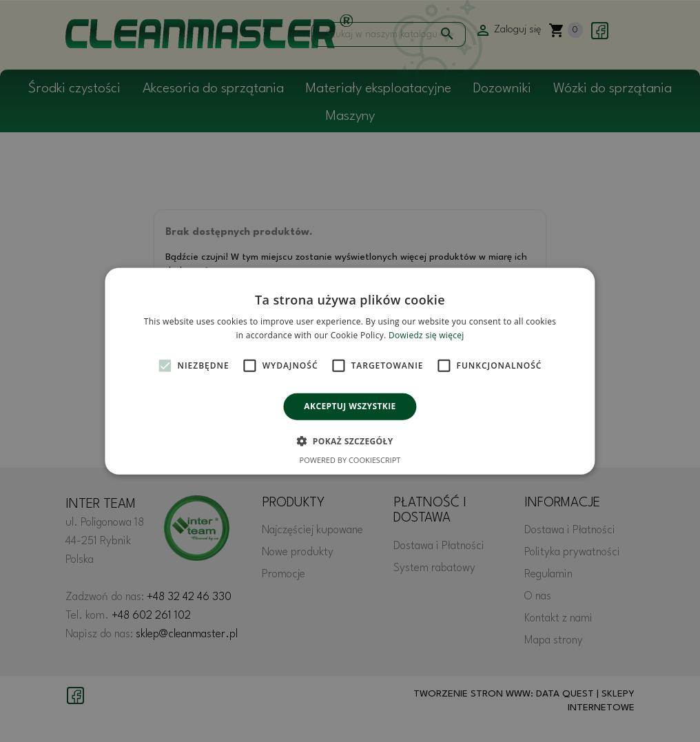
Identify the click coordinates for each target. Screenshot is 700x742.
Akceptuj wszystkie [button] (350, 406)
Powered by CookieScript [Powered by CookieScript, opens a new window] (350, 460)
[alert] (350, 371)
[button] (350, 441)
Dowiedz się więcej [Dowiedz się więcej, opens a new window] (426, 335)
